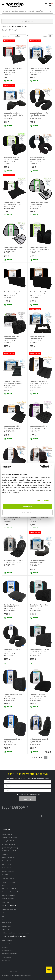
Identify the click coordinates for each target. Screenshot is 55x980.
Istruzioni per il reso (8, 899)
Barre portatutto (7, 940)
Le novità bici (6, 930)
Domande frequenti (8, 882)
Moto (3, 916)
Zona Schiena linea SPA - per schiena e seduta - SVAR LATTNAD (39, 294)
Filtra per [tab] (29, 21)
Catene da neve (7, 950)
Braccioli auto (6, 944)
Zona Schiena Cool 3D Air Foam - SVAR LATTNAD (39, 651)
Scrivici (4, 886)
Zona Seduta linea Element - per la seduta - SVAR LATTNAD (39, 517)
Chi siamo (5, 854)
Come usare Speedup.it (10, 892)
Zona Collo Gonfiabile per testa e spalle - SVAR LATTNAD (13, 115)
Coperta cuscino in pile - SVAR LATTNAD (13, 69)
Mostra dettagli (43, 500)
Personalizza (28, 512)
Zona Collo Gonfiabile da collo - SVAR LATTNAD (39, 69)
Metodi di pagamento (9, 888)
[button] (46, 4)
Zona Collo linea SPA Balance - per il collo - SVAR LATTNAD (38, 160)
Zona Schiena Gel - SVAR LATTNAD (13, 695)
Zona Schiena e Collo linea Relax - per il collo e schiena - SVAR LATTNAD (13, 204)
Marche (12, 26)
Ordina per (5, 36)
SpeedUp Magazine (8, 858)
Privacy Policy (6, 864)
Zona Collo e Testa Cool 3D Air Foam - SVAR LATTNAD (39, 607)
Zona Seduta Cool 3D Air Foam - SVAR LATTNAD (39, 695)
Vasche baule (6, 957)
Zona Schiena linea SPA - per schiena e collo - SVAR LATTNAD (13, 294)
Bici (3, 920)
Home (4, 26)
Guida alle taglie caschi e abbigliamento (15, 933)
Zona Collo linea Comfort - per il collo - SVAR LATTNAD (39, 115)
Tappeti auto (6, 960)
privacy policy (37, 795)
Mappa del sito (7, 861)
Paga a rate (6, 902)
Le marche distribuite (9, 910)
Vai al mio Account (8, 879)
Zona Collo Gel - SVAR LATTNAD (12, 651)
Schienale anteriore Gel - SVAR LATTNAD (39, 740)
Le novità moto (6, 926)
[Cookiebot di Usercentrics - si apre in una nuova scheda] (40, 467)
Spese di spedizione (8, 895)
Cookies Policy (6, 868)
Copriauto (5, 947)
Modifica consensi (8, 871)
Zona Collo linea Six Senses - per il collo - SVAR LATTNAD (12, 160)
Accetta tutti (28, 507)
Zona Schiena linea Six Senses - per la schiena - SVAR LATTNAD (39, 249)
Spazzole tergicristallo (9, 954)
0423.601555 (12, 851)
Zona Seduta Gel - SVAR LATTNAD (13, 740)
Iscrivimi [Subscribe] (27, 799)
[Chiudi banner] (52, 467)
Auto (3, 913)
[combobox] (27, 11)
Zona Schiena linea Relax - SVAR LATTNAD (39, 203)
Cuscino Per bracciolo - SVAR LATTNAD (13, 606)
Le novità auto (6, 923)
